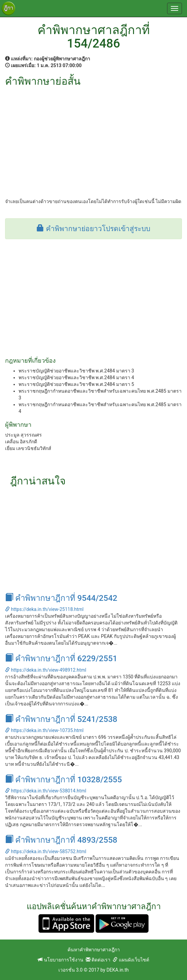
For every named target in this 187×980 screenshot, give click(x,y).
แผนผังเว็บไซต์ (131, 960)
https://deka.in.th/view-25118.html (44, 609)
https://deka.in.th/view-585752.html (46, 851)
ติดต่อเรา (98, 960)
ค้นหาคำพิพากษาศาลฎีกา (94, 950)
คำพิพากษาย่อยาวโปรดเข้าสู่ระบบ (93, 229)
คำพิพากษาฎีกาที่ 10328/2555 (63, 780)
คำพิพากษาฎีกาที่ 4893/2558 (61, 840)
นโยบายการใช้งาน (60, 960)
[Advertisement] (93, 137)
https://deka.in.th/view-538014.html (46, 791)
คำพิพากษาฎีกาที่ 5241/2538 (61, 719)
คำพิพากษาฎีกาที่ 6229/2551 (61, 659)
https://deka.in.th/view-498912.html (46, 670)
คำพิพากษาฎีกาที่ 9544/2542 (61, 598)
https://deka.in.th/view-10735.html (44, 730)
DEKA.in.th (117, 970)
